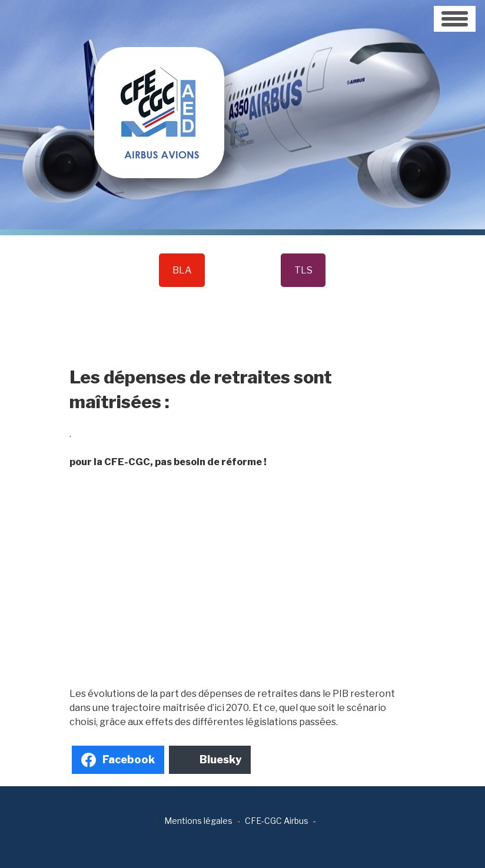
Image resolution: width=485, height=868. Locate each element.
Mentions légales (198, 821)
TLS (303, 270)
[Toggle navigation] (455, 19)
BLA (182, 270)
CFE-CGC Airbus (277, 821)
